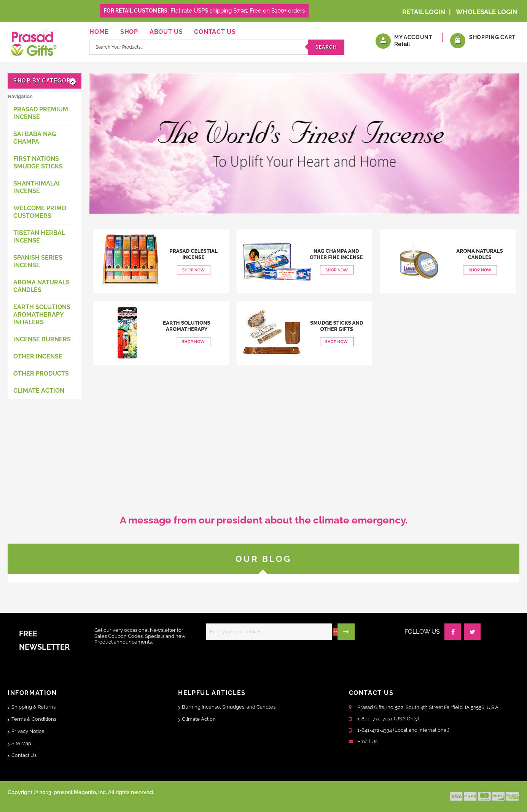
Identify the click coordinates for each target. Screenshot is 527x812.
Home (99, 32)
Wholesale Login (487, 12)
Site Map (21, 743)
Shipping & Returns (33, 707)
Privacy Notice (28, 731)
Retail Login (424, 12)
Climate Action (199, 719)
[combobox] (217, 47)
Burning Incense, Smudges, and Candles (229, 707)
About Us (166, 32)
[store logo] (36, 41)
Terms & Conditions (34, 719)
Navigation (20, 96)
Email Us (367, 741)
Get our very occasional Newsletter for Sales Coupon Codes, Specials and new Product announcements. (140, 636)
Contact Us (215, 32)
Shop (129, 32)
